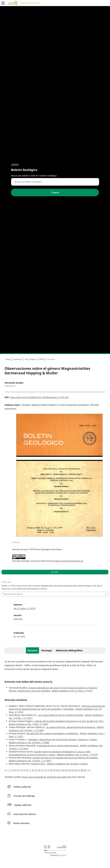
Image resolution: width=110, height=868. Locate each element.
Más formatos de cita (13, 594)
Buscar (55, 192)
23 (66, 770)
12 (33, 770)
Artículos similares (16, 700)
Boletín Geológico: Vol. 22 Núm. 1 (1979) (77, 755)
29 (85, 770)
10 (27, 770)
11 (30, 770)
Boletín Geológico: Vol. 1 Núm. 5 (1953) (29, 724)
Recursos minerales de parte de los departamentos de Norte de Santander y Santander (57, 707)
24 (69, 770)
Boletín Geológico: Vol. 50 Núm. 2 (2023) (68, 764)
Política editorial (22, 787)
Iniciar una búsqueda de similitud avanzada (44, 777)
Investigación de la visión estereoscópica (58, 746)
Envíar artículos (21, 823)
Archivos (18, 359)
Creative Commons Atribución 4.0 (68, 561)
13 (36, 770)
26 (76, 770)
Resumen (32, 650)
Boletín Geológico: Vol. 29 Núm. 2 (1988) (29, 742)
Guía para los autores (25, 814)
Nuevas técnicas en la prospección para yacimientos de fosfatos (65, 758)
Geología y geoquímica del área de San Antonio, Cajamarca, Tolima (63, 739)
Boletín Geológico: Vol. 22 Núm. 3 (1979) (72, 691)
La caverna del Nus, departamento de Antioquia (71, 727)
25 (73, 770)
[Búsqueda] (55, 182)
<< (6, 770)
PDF (56, 572)
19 (54, 770)
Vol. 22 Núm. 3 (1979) (34, 359)
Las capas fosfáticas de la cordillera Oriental (61, 715)
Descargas (47, 650)
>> (90, 770)
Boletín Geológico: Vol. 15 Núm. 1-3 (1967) (30, 761)
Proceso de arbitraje (24, 796)
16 (45, 770)
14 (39, 770)
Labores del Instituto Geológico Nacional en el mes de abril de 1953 (69, 721)
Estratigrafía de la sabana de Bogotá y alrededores (53, 733)
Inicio (8, 359)
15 (42, 770)
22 (63, 770)
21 (60, 770)
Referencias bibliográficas (69, 650)
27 (79, 770)
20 (57, 770)
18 (51, 770)
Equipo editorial (23, 805)
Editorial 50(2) (39, 764)
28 (82, 770)
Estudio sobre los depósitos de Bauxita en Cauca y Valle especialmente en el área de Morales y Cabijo (50, 753)
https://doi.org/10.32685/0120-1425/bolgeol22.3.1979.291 (39, 397)
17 (48, 770)
